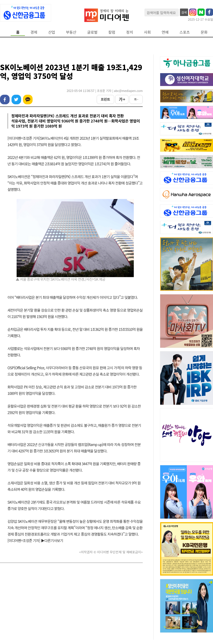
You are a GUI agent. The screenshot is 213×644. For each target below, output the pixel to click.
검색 (184, 12)
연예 (165, 32)
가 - (136, 99)
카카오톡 (28, 100)
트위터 (16, 100)
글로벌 (92, 32)
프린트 (105, 99)
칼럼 (112, 32)
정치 (130, 32)
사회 (147, 32)
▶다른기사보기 (52, 540)
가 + (122, 99)
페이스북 (5, 100)
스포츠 (185, 32)
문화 (204, 32)
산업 (52, 32)
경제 (34, 32)
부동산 (71, 32)
